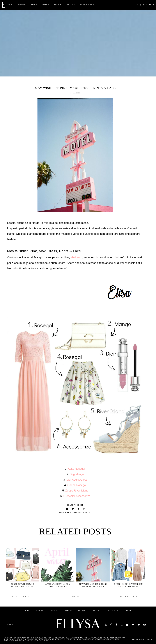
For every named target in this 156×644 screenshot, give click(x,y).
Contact (22, 5)
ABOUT (34, 5)
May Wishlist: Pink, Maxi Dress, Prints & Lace (93, 585)
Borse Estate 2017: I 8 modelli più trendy (22, 585)
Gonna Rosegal (77, 485)
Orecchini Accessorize (77, 496)
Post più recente (22, 596)
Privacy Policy (87, 5)
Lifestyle (70, 5)
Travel (128, 611)
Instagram (113, 611)
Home (11, 5)
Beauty (58, 5)
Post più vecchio (129, 596)
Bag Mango (77, 474)
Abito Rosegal (77, 469)
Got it (150, 640)
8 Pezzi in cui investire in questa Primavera (128, 585)
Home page (75, 596)
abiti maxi (76, 258)
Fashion (46, 5)
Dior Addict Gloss (77, 480)
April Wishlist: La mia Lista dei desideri (58, 585)
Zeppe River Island (76, 491)
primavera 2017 (74, 513)
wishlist (87, 513)
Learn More (138, 640)
